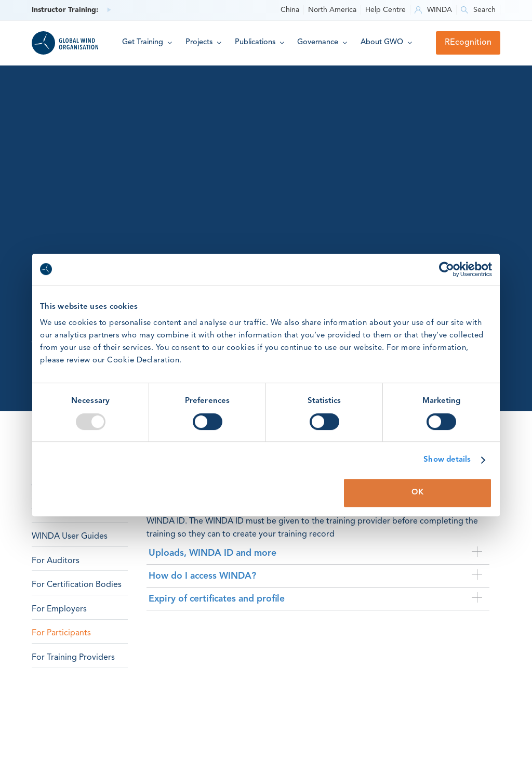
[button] (147, 43)
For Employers (59, 609)
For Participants (61, 633)
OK (417, 493)
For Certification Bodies (77, 585)
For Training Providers (73, 658)
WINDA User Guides (70, 537)
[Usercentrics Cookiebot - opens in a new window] (447, 269)
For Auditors (56, 561)
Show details (447, 460)
